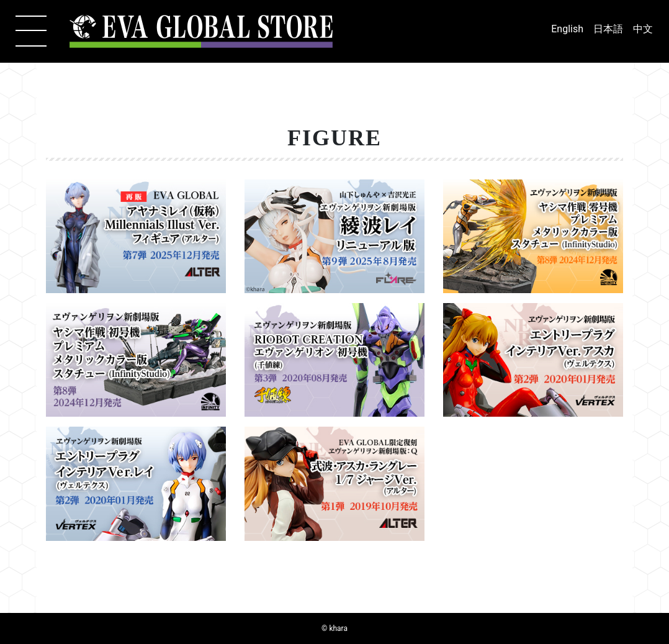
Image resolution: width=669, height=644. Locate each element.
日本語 (608, 29)
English (567, 29)
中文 (643, 29)
